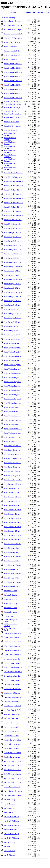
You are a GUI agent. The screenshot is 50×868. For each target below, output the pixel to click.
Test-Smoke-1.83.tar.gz (12, 744)
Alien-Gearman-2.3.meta (12, 510)
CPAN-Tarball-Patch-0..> (12, 633)
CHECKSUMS (9, 616)
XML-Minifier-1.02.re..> (12, 766)
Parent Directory (9, 18)
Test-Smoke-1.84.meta (11, 748)
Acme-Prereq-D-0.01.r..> (12, 245)
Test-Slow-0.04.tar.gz (11, 731)
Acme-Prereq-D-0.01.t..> (12, 250)
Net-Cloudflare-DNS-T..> (13, 710)
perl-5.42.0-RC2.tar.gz (11, 825)
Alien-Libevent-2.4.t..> (12, 552)
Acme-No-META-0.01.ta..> (13, 177)
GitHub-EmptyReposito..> (13, 659)
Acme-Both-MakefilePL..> (13, 64)
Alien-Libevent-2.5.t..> (12, 561)
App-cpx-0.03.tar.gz (11, 603)
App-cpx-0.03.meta (10, 599)
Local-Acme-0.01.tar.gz (12, 693)
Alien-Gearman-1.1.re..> (12, 501)
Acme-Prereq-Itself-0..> (12, 331)
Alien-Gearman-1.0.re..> (12, 488)
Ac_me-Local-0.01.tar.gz (12, 30)
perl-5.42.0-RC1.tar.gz (11, 817)
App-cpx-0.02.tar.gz (11, 595)
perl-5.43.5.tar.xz (10, 855)
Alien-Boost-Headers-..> (12, 446)
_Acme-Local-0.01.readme (13, 791)
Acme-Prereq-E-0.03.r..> (12, 296)
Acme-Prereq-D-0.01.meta (13, 241)
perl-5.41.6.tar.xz (10, 812)
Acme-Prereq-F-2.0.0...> (12, 318)
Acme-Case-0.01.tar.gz (12, 117)
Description (45, 12)
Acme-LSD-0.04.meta (11, 122)
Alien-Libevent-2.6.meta (12, 565)
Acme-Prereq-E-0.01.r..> (12, 271)
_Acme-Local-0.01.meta (12, 787)
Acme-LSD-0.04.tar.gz (12, 130)
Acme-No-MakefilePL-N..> (13, 181)
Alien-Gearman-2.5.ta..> (12, 531)
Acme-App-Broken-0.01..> (13, 34)
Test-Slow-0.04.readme (12, 727)
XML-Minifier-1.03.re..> (12, 778)
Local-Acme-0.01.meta (12, 684)
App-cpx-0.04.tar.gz (11, 612)
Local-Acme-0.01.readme (12, 689)
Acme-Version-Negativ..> (12, 343)
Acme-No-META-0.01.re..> (13, 173)
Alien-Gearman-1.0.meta (12, 484)
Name (13, 12)
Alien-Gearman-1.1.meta (12, 497)
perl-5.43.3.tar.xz (10, 847)
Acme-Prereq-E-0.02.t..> (12, 288)
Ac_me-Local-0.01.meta (12, 21)
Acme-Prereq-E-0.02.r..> (12, 284)
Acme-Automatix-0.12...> (13, 51)
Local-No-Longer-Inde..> (12, 697)
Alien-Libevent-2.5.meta (12, 557)
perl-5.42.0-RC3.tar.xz (11, 838)
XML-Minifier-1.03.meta (12, 774)
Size (38, 12)
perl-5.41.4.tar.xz (10, 804)
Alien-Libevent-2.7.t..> (12, 578)
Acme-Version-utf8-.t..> (12, 441)
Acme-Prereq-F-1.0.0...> (12, 305)
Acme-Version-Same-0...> (13, 407)
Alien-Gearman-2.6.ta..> (12, 540)
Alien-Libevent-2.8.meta (12, 582)
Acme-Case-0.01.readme (12, 114)
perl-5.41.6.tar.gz (10, 808)
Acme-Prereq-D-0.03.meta (13, 254)
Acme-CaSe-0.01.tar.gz (12, 108)
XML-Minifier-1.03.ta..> (12, 783)
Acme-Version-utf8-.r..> (12, 437)
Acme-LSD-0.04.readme (12, 126)
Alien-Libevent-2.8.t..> (12, 586)
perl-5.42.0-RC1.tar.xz (11, 821)
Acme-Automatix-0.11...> (13, 47)
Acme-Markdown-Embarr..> (10, 134)
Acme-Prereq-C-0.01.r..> (12, 233)
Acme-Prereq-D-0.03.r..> (12, 258)
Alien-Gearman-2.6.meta (12, 535)
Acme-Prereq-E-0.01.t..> (12, 275)
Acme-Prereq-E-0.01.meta (13, 267)
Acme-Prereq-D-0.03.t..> (12, 262)
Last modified (30, 12)
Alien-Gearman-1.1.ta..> (12, 505)
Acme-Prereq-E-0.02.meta (13, 279)
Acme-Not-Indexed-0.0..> (13, 220)
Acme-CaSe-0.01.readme (12, 104)
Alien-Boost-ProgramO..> (13, 471)
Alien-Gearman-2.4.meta (12, 518)
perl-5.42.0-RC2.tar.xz (11, 829)
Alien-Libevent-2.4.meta (12, 544)
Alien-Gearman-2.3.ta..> (12, 514)
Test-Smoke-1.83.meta (11, 736)
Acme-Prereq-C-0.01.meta (13, 228)
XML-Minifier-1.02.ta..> (12, 770)
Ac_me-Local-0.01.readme (13, 25)
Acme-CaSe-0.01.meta (12, 101)
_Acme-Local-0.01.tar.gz (12, 795)
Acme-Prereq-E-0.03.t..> (12, 301)
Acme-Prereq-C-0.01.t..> (12, 237)
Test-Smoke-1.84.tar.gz (12, 757)
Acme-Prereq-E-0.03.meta (13, 292)
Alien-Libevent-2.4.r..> (12, 548)
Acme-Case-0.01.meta (11, 111)
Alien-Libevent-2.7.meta (12, 574)
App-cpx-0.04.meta (10, 608)
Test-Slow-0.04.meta (11, 723)
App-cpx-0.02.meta (10, 591)
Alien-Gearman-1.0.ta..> (12, 493)
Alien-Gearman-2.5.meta (12, 527)
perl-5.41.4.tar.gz (10, 800)
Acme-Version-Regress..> (13, 369)
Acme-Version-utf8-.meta (12, 433)
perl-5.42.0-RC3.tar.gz (11, 834)
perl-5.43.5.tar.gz (10, 851)
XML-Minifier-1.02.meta (12, 761)
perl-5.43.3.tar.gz (10, 842)
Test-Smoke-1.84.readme (12, 753)
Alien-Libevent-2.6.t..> (12, 569)
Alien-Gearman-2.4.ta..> (12, 522)
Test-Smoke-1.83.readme (12, 740)
